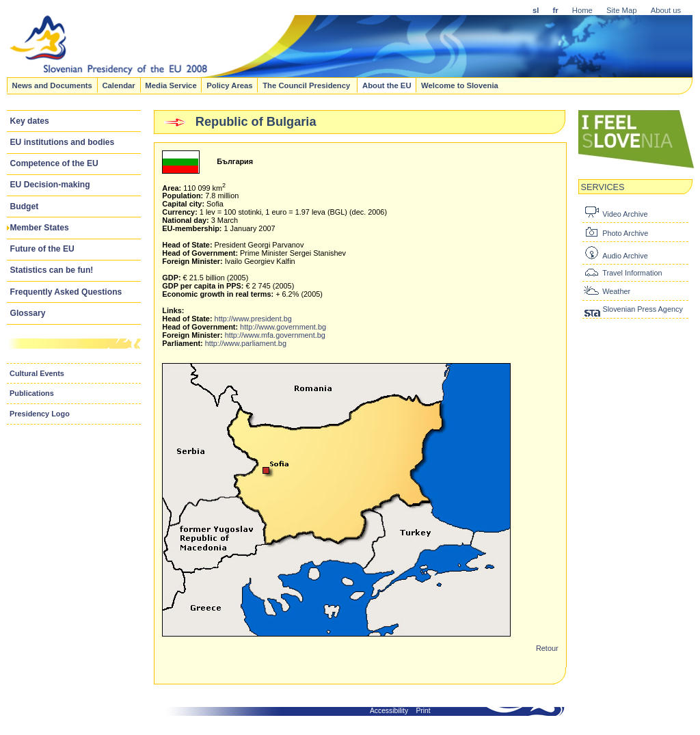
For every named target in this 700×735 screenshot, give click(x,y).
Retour (547, 648)
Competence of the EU (54, 163)
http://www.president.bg (253, 319)
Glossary (28, 313)
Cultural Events (37, 373)
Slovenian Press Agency (642, 309)
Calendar (118, 85)
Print (423, 711)
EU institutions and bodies (63, 142)
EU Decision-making (50, 185)
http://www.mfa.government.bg (275, 335)
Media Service (171, 85)
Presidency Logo (40, 414)
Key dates (30, 121)
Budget (25, 206)
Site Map (622, 10)
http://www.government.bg (283, 327)
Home (582, 10)
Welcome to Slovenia (460, 85)
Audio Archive (625, 256)
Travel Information (632, 273)
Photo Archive (625, 233)
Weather (616, 291)
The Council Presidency (307, 85)
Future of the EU (42, 249)
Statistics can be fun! (52, 270)
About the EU (387, 85)
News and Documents (52, 85)
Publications (32, 393)
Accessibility (389, 711)
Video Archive (625, 214)
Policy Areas (229, 85)
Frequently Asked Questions (66, 292)
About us (666, 10)
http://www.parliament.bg (246, 343)
